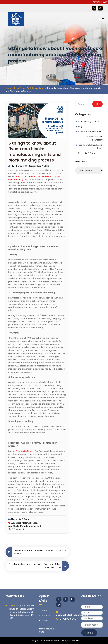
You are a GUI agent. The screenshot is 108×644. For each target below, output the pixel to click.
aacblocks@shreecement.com (73, 615)
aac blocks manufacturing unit (25, 526)
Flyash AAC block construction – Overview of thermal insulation (35, 566)
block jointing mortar (89, 121)
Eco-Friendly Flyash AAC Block (91, 146)
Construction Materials (90, 132)
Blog (80, 126)
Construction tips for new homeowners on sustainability (40, 552)
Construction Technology (96, 138)
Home (9, 88)
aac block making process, (25, 523)
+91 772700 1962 (67, 619)
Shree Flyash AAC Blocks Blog (28, 88)
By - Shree (17, 166)
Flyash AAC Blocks (21, 519)
